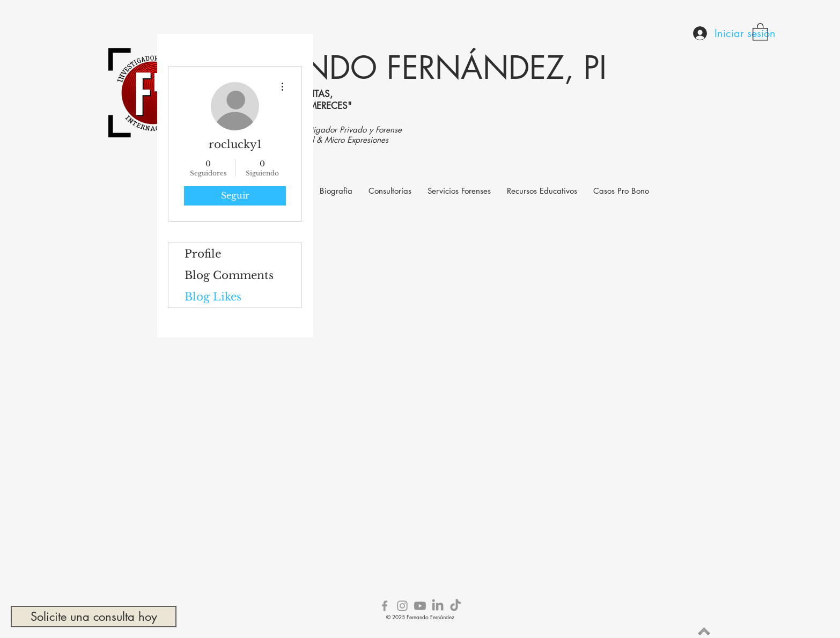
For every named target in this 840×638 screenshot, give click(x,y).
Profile (203, 254)
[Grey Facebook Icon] (385, 606)
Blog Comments (229, 275)
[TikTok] (455, 606)
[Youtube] (420, 606)
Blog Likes (213, 297)
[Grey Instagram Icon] (402, 606)
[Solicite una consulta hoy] (94, 617)
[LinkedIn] (438, 606)
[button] (760, 31)
